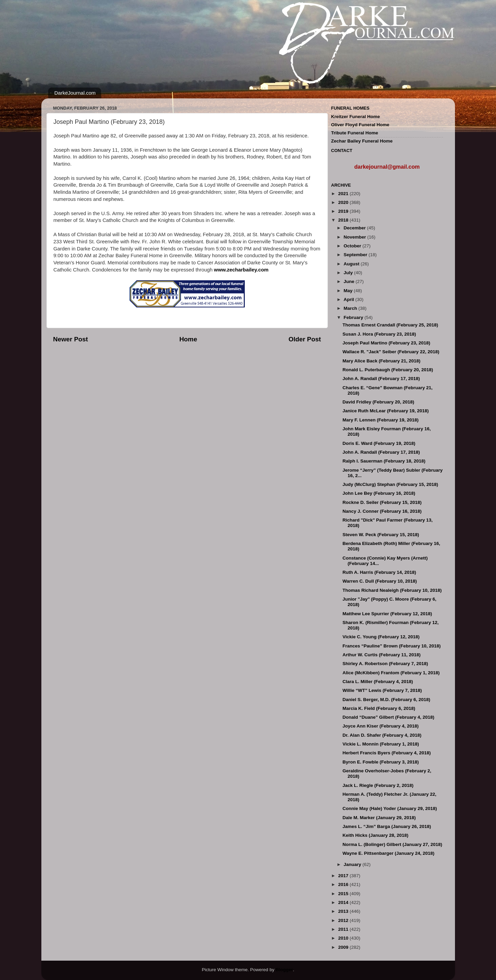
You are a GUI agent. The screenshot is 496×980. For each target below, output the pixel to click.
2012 (344, 920)
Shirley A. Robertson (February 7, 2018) (385, 664)
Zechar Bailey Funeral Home (362, 141)
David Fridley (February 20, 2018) (378, 402)
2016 (344, 884)
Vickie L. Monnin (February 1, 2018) (381, 744)
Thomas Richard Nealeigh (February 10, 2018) (392, 590)
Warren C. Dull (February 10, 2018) (380, 581)
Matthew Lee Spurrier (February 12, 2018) (387, 614)
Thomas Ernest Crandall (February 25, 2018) (390, 325)
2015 (344, 894)
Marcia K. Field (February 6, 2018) (379, 708)
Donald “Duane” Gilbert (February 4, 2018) (388, 717)
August (352, 264)
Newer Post (71, 339)
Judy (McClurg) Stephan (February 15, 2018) (390, 484)
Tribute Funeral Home (355, 133)
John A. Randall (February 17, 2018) (381, 379)
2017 (344, 876)
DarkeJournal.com (75, 93)
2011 (344, 929)
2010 (344, 938)
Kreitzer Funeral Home (356, 117)
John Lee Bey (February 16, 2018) (379, 493)
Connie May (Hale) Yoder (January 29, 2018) (390, 808)
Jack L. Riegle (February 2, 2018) (378, 785)
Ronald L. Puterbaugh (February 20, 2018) (388, 370)
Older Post (305, 339)
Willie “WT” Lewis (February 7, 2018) (382, 690)
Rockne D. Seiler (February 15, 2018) (382, 502)
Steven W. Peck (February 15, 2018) (381, 535)
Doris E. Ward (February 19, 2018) (379, 443)
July (349, 273)
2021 (344, 194)
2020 (344, 202)
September (356, 255)
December (355, 228)
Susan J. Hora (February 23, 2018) (379, 334)
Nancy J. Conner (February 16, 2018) (382, 511)
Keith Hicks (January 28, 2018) (375, 835)
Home (188, 339)
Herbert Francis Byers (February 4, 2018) (386, 753)
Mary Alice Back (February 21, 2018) (381, 361)
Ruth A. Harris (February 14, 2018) (379, 572)
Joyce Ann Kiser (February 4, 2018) (381, 726)
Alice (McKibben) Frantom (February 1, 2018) (391, 673)
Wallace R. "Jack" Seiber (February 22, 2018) (391, 352)
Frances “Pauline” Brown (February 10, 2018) (392, 646)
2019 (344, 211)
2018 (344, 220)
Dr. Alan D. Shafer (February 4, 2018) (382, 735)
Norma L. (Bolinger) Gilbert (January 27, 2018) (392, 844)
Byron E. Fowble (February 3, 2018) (381, 762)
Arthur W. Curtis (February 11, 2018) (381, 655)
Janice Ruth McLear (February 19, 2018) (385, 411)
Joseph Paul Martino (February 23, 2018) (386, 343)
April (350, 299)
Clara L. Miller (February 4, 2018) (378, 682)
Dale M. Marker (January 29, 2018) (379, 818)
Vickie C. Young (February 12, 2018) (381, 637)
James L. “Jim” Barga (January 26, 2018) (387, 826)
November (356, 237)
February (354, 317)
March (351, 308)
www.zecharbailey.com (241, 270)
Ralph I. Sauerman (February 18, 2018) (384, 461)
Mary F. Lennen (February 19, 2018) (380, 420)
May (349, 291)
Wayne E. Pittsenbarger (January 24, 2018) (388, 853)
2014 (344, 902)
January (353, 864)
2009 (344, 947)
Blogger (284, 970)
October (353, 246)
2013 (344, 911)
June (350, 281)
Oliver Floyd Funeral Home (360, 125)
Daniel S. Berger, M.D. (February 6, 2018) (386, 700)
